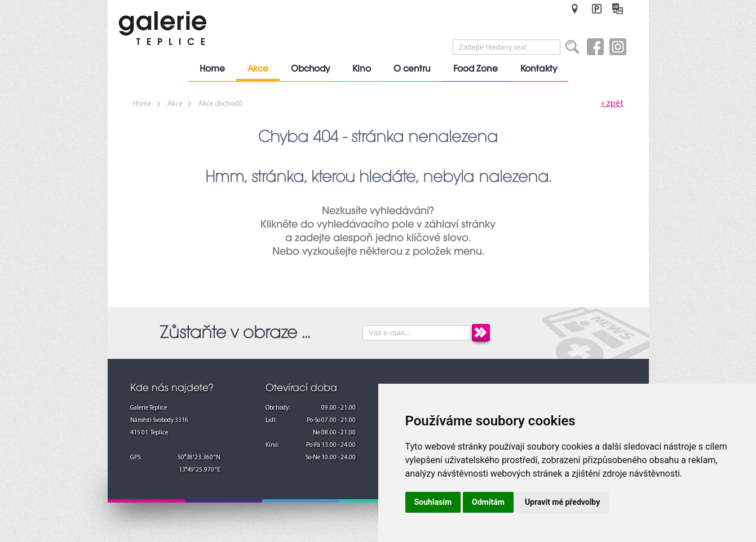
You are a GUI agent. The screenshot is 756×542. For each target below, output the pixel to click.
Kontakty (539, 69)
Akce (258, 69)
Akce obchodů (220, 104)
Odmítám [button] (488, 502)
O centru (412, 69)
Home (212, 69)
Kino (362, 69)
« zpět (612, 104)
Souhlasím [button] (433, 502)
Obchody (310, 69)
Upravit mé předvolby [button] (562, 502)
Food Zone (476, 69)
